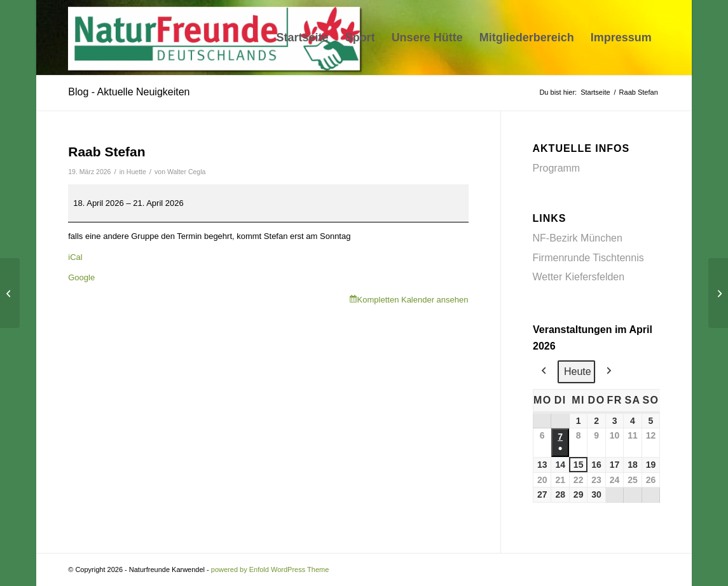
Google (81, 277)
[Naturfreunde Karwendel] (218, 37)
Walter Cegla (186, 172)
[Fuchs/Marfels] (718, 293)
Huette (136, 172)
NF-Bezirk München (578, 238)
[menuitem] (303, 37)
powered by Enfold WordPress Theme (270, 569)
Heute (578, 371)
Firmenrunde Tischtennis (588, 258)
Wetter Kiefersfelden (579, 277)
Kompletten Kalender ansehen (413, 300)
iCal (75, 257)
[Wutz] (10, 293)
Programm (557, 168)
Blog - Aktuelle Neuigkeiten (129, 92)
